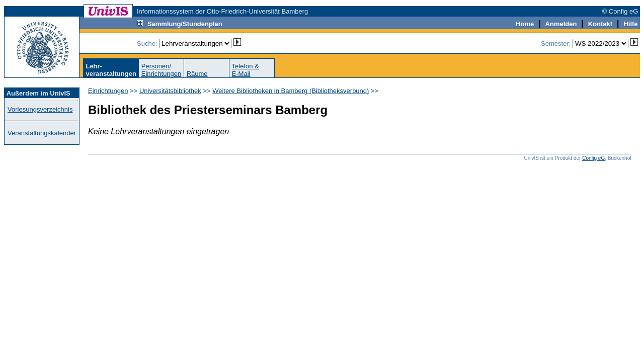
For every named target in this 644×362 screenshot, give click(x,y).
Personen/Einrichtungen (162, 70)
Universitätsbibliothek (170, 91)
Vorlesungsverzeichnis (40, 109)
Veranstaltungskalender (42, 133)
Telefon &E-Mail (246, 70)
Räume (197, 74)
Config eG (593, 158)
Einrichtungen (108, 91)
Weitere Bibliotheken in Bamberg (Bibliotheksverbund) (291, 91)
